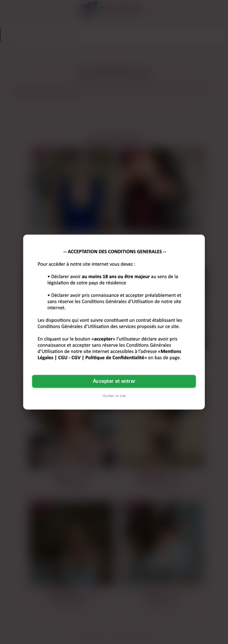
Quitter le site (114, 396)
